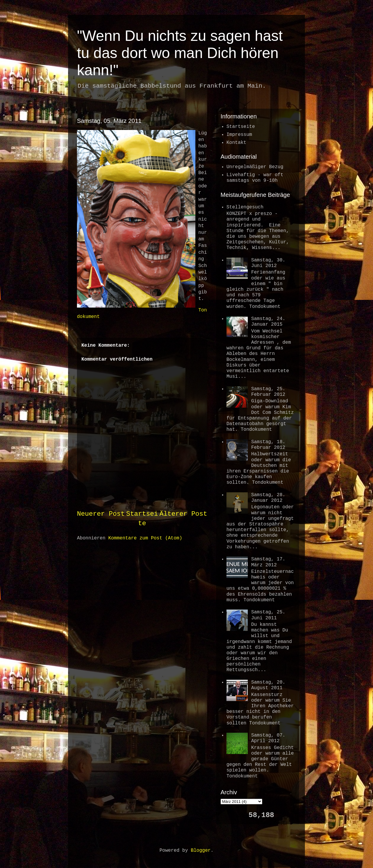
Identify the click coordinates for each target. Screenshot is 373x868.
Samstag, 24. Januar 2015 (268, 322)
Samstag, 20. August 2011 (268, 685)
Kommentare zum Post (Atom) (145, 538)
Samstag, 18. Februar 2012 (268, 445)
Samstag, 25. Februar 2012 (268, 392)
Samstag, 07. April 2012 (268, 738)
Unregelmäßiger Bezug (255, 167)
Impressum (239, 135)
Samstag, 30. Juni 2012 (268, 263)
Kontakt (236, 143)
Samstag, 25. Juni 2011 (268, 615)
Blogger (201, 851)
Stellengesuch (245, 207)
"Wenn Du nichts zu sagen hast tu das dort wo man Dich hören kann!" (180, 53)
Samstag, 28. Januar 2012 (268, 498)
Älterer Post (183, 514)
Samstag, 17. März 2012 (268, 562)
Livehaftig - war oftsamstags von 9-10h (255, 178)
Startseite (241, 127)
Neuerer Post (101, 514)
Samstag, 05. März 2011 (109, 121)
